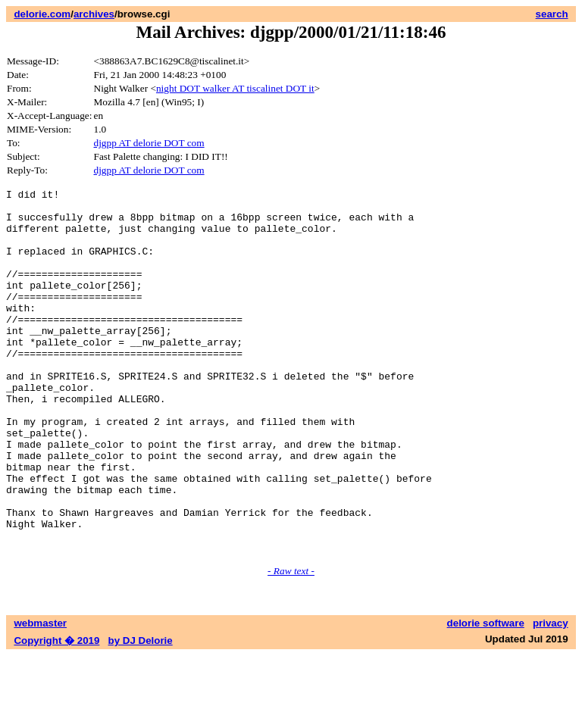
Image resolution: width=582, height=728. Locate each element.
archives (94, 14)
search (552, 14)
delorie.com (42, 14)
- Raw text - (291, 644)
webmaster (40, 696)
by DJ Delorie (141, 713)
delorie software (486, 696)
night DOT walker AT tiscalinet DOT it (235, 88)
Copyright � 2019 (56, 713)
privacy (551, 696)
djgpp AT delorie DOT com (149, 143)
